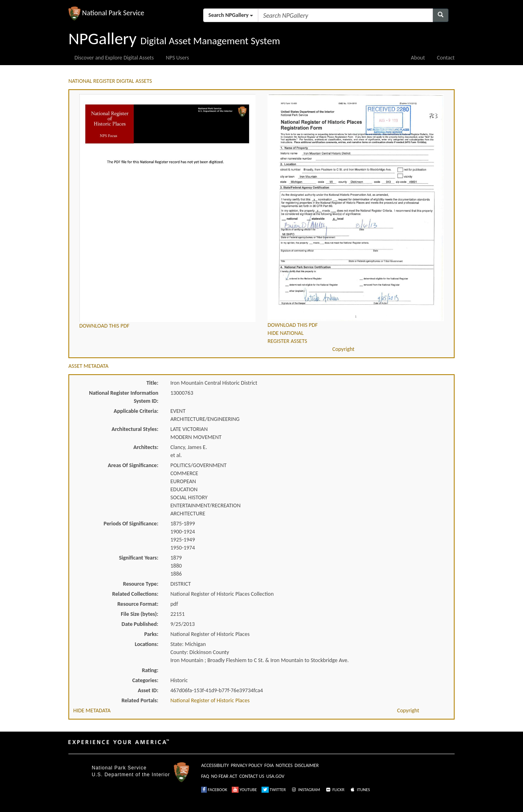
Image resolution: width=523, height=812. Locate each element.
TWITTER (274, 790)
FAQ (205, 776)
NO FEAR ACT (224, 776)
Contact (446, 58)
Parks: (151, 634)
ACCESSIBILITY (215, 765)
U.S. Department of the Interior (131, 775)
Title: (152, 383)
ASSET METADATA (89, 366)
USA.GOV (275, 776)
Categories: (145, 680)
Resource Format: (138, 604)
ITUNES (360, 790)
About (418, 58)
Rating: (150, 670)
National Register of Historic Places (210, 700)
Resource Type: (141, 584)
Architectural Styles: (135, 429)
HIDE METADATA (92, 710)
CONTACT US (252, 776)
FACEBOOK (214, 790)
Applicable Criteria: (136, 411)
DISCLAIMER (307, 765)
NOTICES (284, 765)
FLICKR (335, 790)
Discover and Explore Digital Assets (114, 58)
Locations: (146, 644)
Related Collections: (135, 594)
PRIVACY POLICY (247, 765)
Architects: (146, 447)
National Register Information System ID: (124, 397)
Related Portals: (140, 700)
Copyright (343, 349)
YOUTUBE (244, 790)
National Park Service (119, 768)
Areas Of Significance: (133, 465)
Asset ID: (148, 690)
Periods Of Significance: (131, 524)
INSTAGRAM (305, 790)
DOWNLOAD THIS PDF (104, 326)
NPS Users (177, 58)
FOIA (269, 765)
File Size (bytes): (139, 614)
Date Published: (140, 624)
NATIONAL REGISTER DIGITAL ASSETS (110, 81)
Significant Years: (139, 558)
